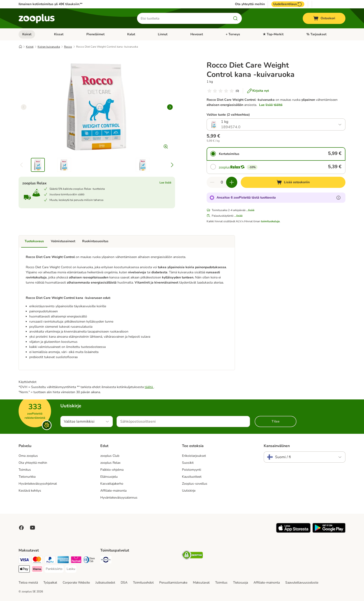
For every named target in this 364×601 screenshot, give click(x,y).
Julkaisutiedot (105, 583)
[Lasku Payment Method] (71, 569)
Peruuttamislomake (173, 583)
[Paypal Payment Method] (50, 560)
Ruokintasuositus (95, 241)
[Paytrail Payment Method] (76, 560)
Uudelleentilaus (288, 4)
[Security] (192, 556)
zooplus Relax (110, 463)
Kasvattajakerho (112, 484)
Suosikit (188, 463)
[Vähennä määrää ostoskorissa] (212, 182)
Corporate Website (76, 583)
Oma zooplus (28, 456)
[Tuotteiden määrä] (222, 182)
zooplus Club (110, 456)
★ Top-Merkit (273, 34)
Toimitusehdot (143, 583)
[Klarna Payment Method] (37, 570)
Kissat (59, 34)
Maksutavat (201, 583)
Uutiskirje (189, 491)
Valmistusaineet (63, 241)
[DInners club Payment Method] (89, 560)
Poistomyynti (192, 470)
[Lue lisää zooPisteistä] (338, 198)
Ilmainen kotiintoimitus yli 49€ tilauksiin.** (50, 4)
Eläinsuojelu (109, 477)
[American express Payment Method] (63, 560)
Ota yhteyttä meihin (250, 4)
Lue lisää (165, 183)
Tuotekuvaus (34, 241)
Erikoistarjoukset (194, 456)
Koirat (27, 34)
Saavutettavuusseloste (302, 583)
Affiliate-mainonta (113, 491)
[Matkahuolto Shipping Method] (106, 560)
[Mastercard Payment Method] (37, 560)
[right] (170, 107)
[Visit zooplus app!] (293, 532)
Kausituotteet (192, 477)
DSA (124, 583)
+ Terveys (233, 34)
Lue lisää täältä (271, 105)
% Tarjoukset (316, 34)
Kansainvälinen (277, 446)
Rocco (68, 47)
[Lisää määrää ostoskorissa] (232, 182)
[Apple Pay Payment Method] (24, 570)
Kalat (131, 34)
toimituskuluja (270, 221)
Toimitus (25, 470)
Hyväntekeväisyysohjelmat (38, 484)
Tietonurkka (27, 477)
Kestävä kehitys (30, 491)
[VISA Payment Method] (24, 560)
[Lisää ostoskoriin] (293, 182)
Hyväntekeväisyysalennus (119, 498)
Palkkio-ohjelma (112, 470)
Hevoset (197, 34)
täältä (149, 387)
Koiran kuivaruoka (49, 47)
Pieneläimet (95, 34)
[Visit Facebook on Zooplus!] (21, 528)
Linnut (163, 34)
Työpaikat (50, 583)
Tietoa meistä (28, 583)
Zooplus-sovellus (195, 484)
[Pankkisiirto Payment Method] (54, 569)
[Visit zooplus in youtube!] (32, 528)
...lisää (250, 210)
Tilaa (276, 421)
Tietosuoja (240, 583)
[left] (24, 107)
